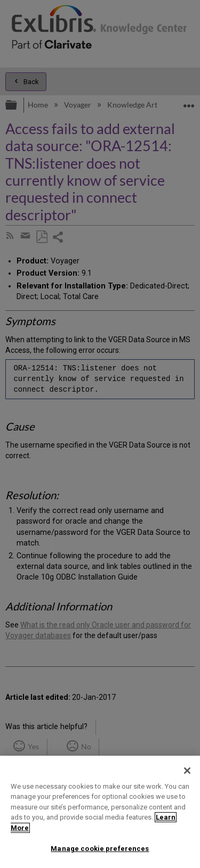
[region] (100, 812)
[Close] (187, 771)
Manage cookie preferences (100, 849)
